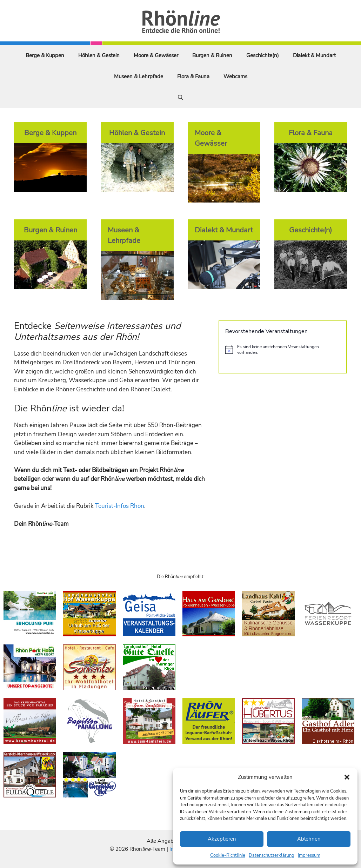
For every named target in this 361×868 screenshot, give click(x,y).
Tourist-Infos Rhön (120, 506)
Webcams (235, 77)
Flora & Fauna (193, 77)
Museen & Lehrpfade (139, 77)
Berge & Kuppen (45, 55)
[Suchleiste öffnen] (180, 98)
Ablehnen (309, 839)
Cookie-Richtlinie (228, 855)
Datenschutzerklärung (272, 855)
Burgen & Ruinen (212, 55)
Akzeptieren (222, 839)
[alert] (283, 350)
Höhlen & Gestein (99, 55)
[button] (347, 777)
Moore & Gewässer (156, 55)
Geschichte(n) (263, 55)
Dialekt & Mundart (314, 55)
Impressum (309, 855)
